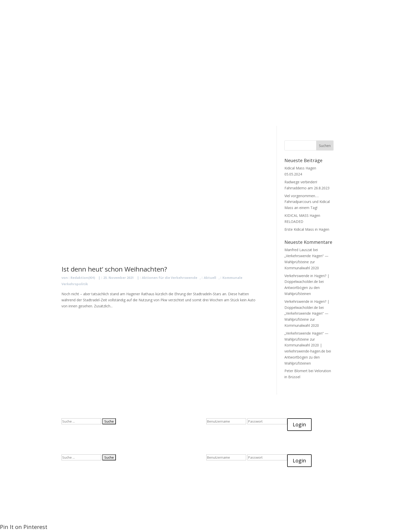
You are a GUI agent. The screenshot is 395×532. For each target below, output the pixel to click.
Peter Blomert (296, 371)
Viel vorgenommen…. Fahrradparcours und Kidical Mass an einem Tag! (307, 202)
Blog (180, 28)
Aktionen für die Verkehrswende (170, 278)
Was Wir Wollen (158, 28)
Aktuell (210, 278)
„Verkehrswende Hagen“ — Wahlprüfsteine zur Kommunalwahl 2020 (306, 262)
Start (136, 28)
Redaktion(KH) (83, 278)
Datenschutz (229, 28)
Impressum (254, 28)
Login (299, 424)
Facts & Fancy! (201, 28)
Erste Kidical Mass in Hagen (307, 229)
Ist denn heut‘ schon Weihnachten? (114, 269)
